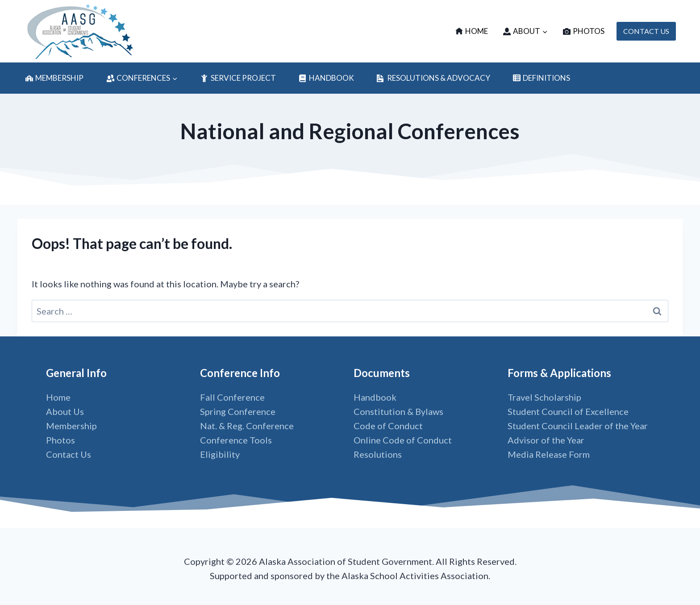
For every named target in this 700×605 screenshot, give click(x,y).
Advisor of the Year (546, 440)
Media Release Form (549, 454)
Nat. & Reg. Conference (247, 426)
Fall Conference (232, 397)
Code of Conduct (388, 426)
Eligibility (220, 454)
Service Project (238, 78)
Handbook (326, 78)
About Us (65, 411)
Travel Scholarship (544, 397)
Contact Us (69, 454)
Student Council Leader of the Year (578, 426)
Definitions (542, 78)
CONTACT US (646, 31)
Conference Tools (236, 440)
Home (472, 31)
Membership (54, 78)
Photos (584, 31)
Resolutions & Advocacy (433, 78)
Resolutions (378, 454)
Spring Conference (238, 411)
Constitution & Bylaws (398, 411)
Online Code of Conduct (403, 440)
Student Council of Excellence (568, 411)
